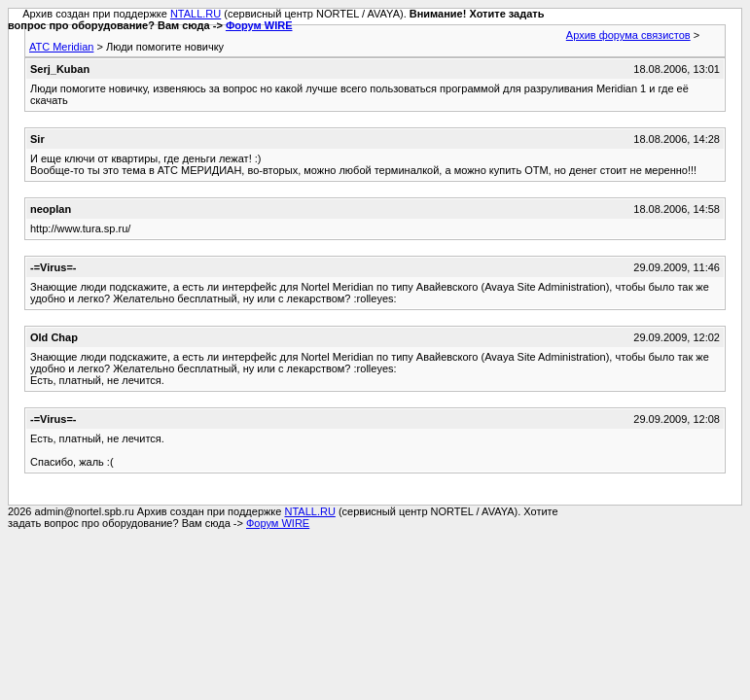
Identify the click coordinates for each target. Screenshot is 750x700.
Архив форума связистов (628, 35)
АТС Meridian (61, 47)
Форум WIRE (259, 25)
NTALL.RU (196, 14)
